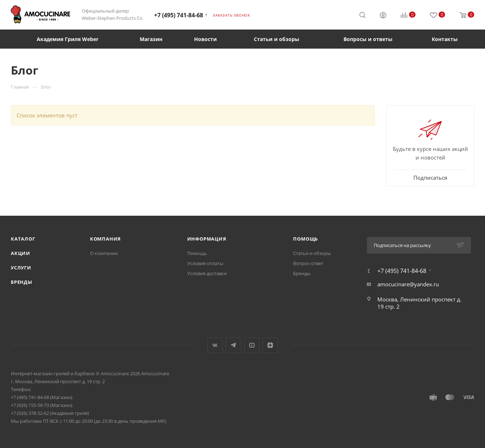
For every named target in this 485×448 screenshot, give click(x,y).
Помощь (197, 253)
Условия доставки (207, 273)
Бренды (22, 282)
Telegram (233, 345)
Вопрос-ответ (308, 263)
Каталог (23, 239)
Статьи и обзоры (312, 253)
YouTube (252, 345)
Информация (207, 239)
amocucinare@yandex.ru (408, 284)
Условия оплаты (205, 263)
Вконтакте (215, 345)
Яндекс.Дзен (270, 345)
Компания (105, 239)
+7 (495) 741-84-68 (179, 15)
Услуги (21, 268)
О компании (104, 253)
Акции (21, 253)
